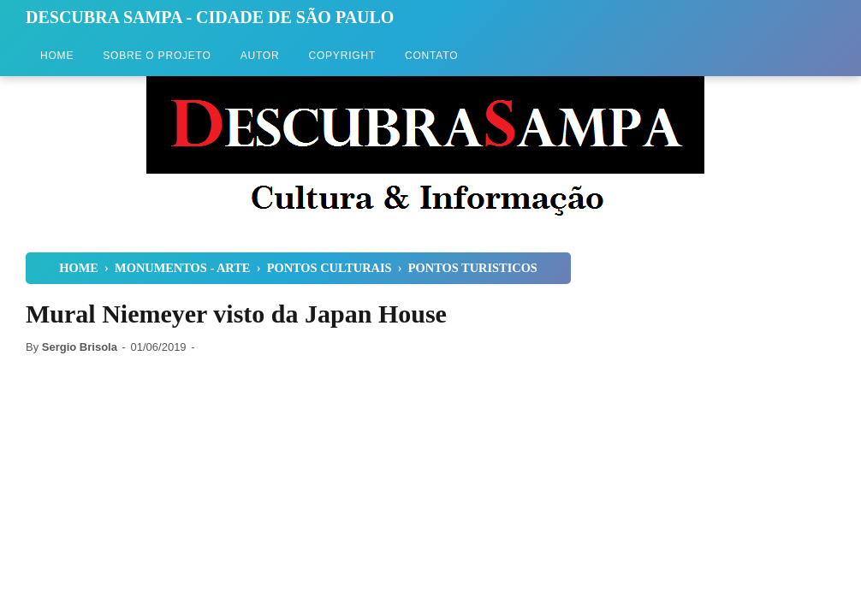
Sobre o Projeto (157, 56)
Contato (431, 56)
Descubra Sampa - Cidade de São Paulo (210, 17)
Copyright (342, 56)
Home (57, 56)
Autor (260, 56)
